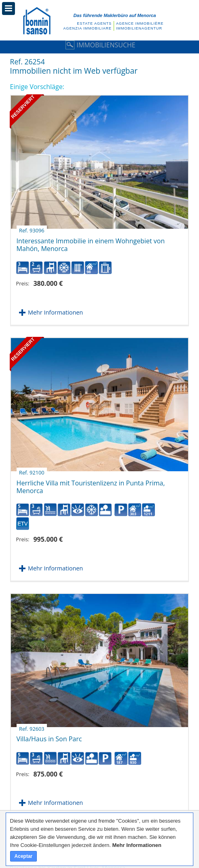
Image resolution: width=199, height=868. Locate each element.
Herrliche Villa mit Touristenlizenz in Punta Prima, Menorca (91, 484)
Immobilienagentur (139, 28)
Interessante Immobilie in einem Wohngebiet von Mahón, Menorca (91, 242)
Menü (8, 9)
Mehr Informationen (55, 312)
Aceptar (24, 856)
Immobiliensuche (99, 45)
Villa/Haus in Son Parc (49, 736)
